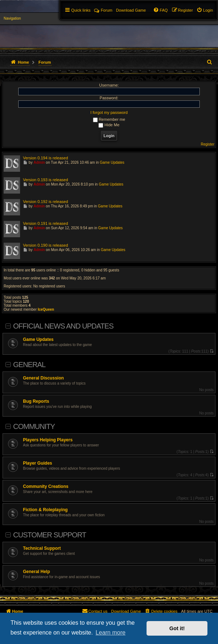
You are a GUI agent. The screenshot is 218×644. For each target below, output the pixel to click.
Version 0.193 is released (46, 180)
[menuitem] (205, 10)
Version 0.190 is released (46, 245)
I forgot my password (109, 112)
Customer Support (50, 535)
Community (34, 426)
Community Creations (46, 486)
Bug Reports (36, 401)
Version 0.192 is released (46, 202)
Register (208, 144)
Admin (39, 162)
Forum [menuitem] (103, 10)
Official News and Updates (63, 326)
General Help (36, 572)
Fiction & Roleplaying (45, 510)
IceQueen (46, 309)
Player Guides (38, 463)
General (29, 365)
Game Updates (38, 339)
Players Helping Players (48, 440)
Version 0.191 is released (46, 223)
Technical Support (42, 548)
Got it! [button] (177, 628)
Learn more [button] (110, 633)
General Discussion (43, 378)
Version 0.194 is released (46, 158)
